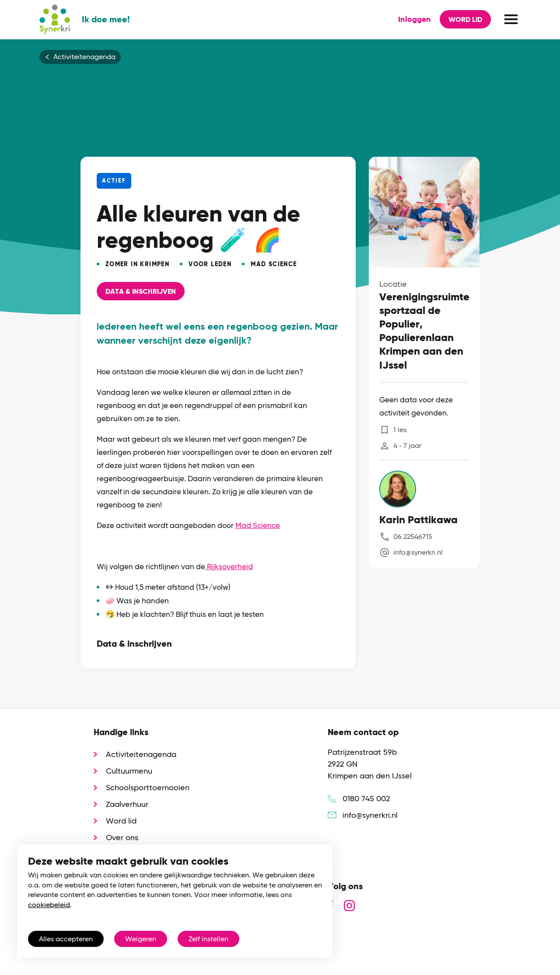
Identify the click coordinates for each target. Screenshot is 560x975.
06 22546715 (413, 537)
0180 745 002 (366, 798)
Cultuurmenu (129, 771)
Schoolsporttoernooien (148, 787)
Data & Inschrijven (141, 291)
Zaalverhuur (127, 804)
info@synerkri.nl (418, 552)
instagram (349, 906)
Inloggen (415, 19)
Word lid (465, 19)
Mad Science (258, 525)
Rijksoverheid (229, 567)
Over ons (122, 837)
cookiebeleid (49, 905)
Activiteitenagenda (84, 57)
